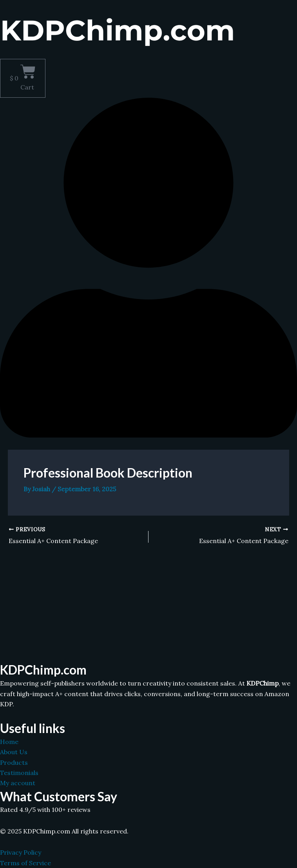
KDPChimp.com (44, 670)
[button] (148, 55)
